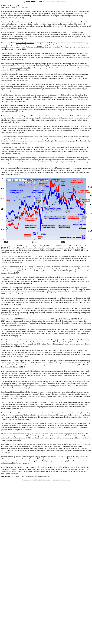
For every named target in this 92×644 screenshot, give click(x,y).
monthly (40, 446)
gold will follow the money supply (36, 329)
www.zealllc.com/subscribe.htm (41, 477)
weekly (31, 446)
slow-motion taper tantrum (25, 43)
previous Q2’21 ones (83, 375)
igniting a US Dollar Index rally (34, 97)
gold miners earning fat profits (20, 68)
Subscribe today (12, 450)
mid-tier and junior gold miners (65, 423)
